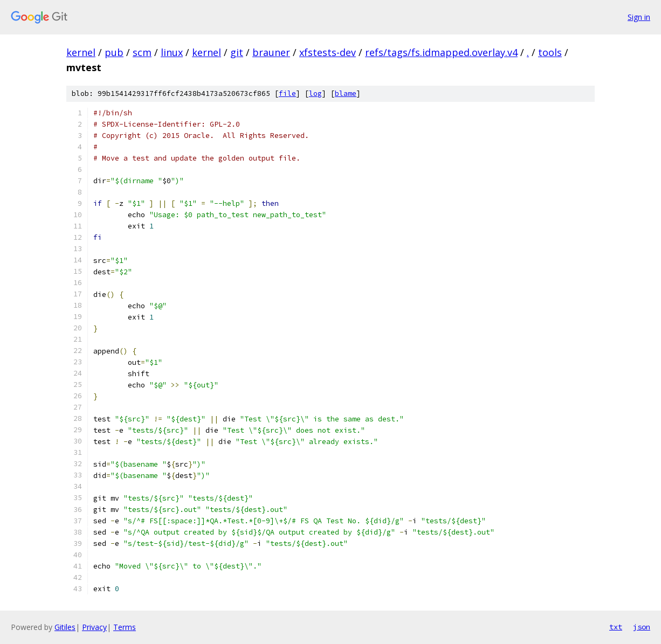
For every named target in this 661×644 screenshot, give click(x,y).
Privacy (94, 627)
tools (550, 52)
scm (142, 52)
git (237, 52)
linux (172, 52)
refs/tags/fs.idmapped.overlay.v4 (441, 52)
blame (346, 94)
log (315, 94)
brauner (271, 52)
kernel (81, 52)
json (642, 627)
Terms (125, 627)
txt (616, 627)
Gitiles (65, 627)
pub (114, 52)
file (287, 94)
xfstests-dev (328, 52)
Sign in (639, 17)
